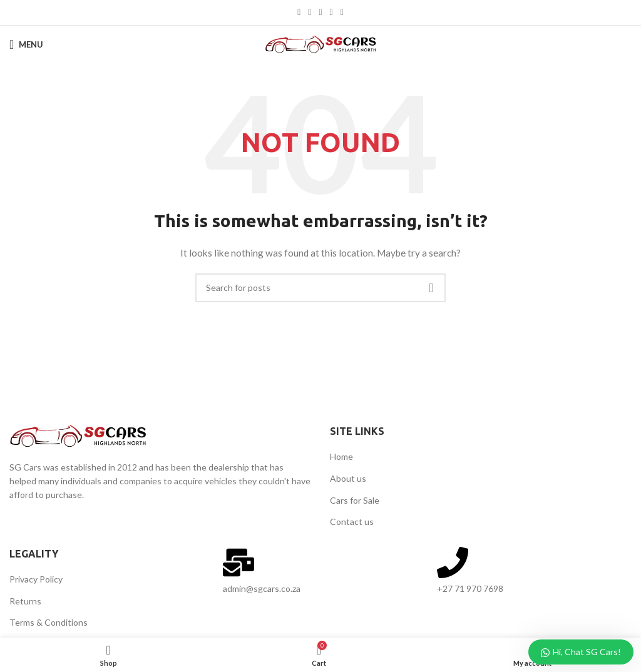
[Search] (320, 288)
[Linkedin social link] (331, 13)
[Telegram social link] (342, 13)
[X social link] (310, 13)
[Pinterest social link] (320, 13)
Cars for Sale (355, 500)
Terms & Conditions (49, 622)
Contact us (352, 522)
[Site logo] (321, 43)
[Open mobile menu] (26, 44)
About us (348, 478)
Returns (25, 601)
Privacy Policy (36, 579)
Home (341, 456)
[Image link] (78, 435)
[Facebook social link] (299, 13)
